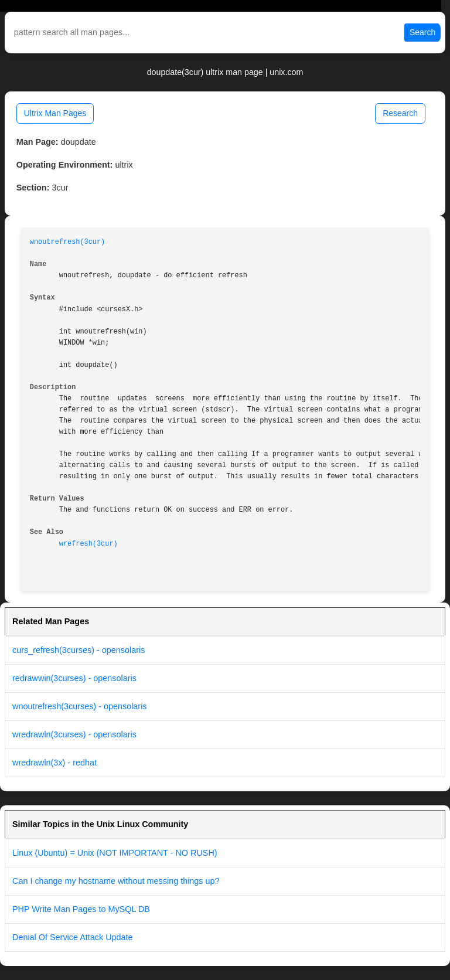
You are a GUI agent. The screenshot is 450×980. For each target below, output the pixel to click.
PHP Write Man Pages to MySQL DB (81, 909)
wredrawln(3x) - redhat (54, 763)
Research (400, 113)
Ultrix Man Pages (55, 113)
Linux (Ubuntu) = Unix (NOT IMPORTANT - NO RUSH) (115, 853)
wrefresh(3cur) (88, 544)
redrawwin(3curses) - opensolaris (74, 678)
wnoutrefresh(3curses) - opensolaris (80, 706)
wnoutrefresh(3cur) (67, 242)
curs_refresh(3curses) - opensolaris (79, 650)
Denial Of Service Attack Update (73, 937)
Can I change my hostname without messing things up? (116, 881)
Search (422, 32)
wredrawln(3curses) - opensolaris (74, 734)
